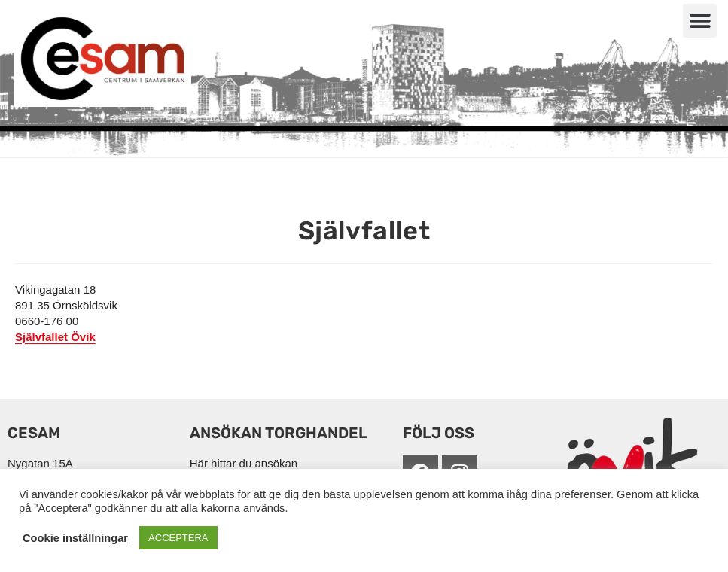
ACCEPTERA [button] (178, 538)
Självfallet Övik (55, 337)
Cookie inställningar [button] (75, 538)
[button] (700, 21)
